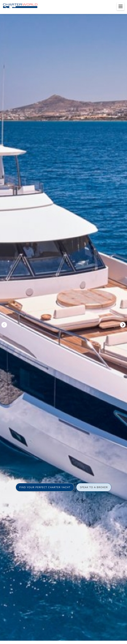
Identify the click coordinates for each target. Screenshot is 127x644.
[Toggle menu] (121, 6)
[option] (63, 322)
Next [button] (123, 325)
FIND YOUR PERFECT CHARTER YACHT (45, 487)
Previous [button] (4, 325)
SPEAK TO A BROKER (94, 487)
